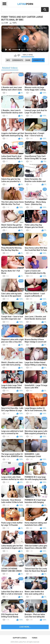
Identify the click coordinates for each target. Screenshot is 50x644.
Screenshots (18, 60)
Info (8, 60)
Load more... (25, 627)
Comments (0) (38, 60)
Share (28, 60)
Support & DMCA (20, 638)
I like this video (15, 55)
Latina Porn (22, 642)
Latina (25, 4)
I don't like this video (19, 55)
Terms (35, 638)
